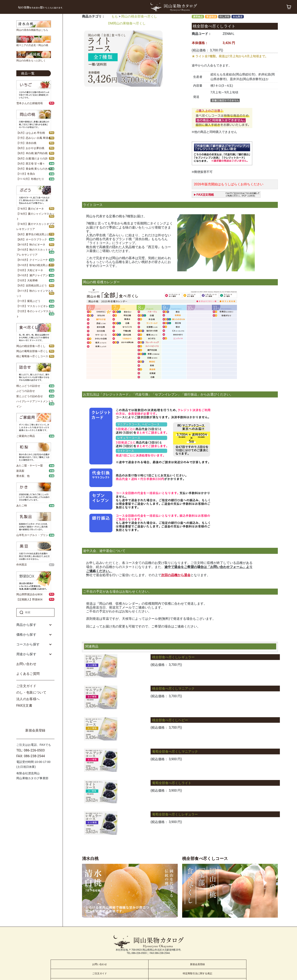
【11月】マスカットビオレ (32, 306)
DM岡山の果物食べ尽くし (127, 23)
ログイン (35, 718)
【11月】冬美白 (26, 174)
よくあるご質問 (28, 674)
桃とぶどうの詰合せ (28, 386)
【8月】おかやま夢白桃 (30, 148)
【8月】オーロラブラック (32, 239)
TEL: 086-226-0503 (30, 750)
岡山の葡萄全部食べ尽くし (32, 351)
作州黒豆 (22, 565)
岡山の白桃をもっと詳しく (31, 61)
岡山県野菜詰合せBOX (29, 594)
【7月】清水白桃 (26, 143)
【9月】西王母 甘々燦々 (31, 164)
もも (115, 16)
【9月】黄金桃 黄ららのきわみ (35, 169)
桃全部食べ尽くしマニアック (173, 689)
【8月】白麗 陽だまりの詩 (32, 159)
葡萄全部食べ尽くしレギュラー (175, 814)
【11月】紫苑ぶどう (28, 301)
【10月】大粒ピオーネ (30, 270)
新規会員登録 (35, 730)
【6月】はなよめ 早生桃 (31, 133)
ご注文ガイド (26, 686)
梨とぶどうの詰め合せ (30, 396)
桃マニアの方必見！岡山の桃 (32, 45)
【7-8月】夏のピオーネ (30, 209)
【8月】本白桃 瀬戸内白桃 (32, 153)
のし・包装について (31, 692)
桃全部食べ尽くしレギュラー (173, 657)
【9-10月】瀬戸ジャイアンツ (33, 275)
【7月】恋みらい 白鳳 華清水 (34, 138)
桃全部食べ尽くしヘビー (170, 720)
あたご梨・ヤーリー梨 (30, 466)
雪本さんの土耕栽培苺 (30, 103)
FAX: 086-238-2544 (31, 756)
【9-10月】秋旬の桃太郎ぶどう (35, 265)
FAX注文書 (24, 705)
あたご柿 (22, 505)
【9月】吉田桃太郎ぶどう (32, 286)
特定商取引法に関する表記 (197, 973)
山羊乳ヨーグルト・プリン (32, 535)
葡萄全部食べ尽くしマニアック (175, 752)
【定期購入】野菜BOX (29, 599)
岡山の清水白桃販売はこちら (32, 30)
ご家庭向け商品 (26, 436)
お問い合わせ (26, 664)
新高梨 (20, 471)
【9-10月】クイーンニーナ (32, 260)
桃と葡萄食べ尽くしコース (32, 356)
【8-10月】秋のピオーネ (31, 245)
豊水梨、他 (23, 476)
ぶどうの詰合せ (26, 391)
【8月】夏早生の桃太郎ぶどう (34, 234)
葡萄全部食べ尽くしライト (172, 783)
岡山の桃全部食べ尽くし (31, 346)
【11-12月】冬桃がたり (30, 179)
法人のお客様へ (28, 699)
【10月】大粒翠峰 (27, 280)
